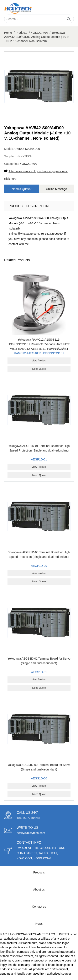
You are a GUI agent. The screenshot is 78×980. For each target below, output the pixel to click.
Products (21, 33)
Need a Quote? (22, 189)
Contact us (39, 907)
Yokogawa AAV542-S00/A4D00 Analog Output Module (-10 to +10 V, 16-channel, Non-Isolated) (37, 37)
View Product (39, 361)
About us (39, 889)
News (39, 924)
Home (8, 33)
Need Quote (39, 369)
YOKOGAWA (39, 33)
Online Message (56, 189)
